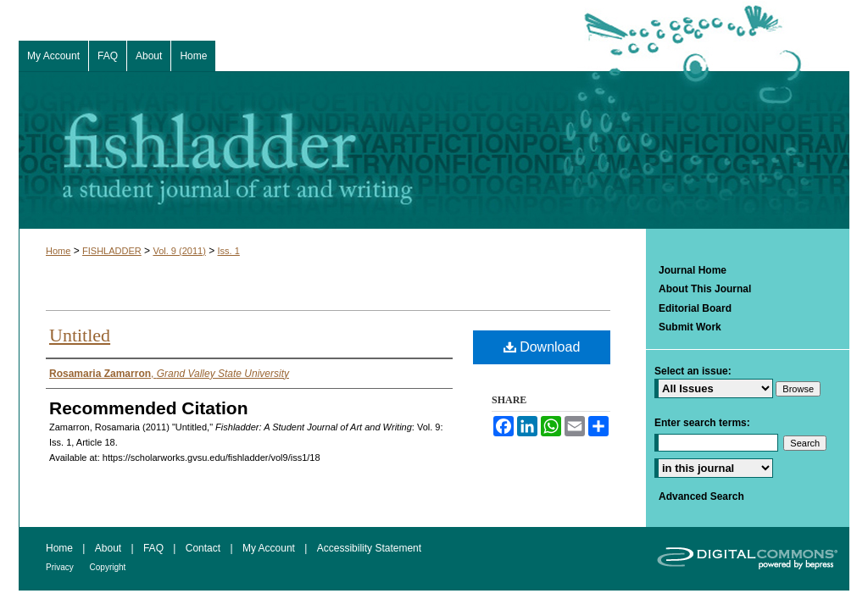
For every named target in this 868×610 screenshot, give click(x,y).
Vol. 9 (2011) (179, 251)
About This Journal (705, 289)
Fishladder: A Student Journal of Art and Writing (434, 150)
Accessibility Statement (369, 548)
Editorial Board (695, 308)
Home (58, 251)
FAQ (155, 548)
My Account (270, 548)
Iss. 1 (229, 251)
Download (542, 347)
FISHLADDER (112, 251)
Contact (205, 548)
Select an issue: (693, 371)
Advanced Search (701, 496)
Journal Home (693, 270)
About (110, 548)
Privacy (61, 567)
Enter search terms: (702, 423)
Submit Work (690, 327)
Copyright (108, 567)
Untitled (80, 335)
